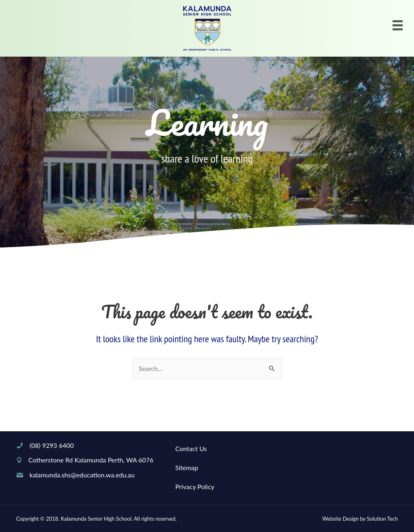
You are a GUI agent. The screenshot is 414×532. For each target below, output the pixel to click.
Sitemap (187, 467)
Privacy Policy (195, 486)
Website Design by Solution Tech (360, 519)
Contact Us (191, 448)
